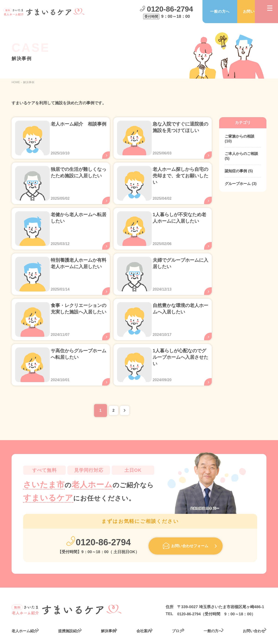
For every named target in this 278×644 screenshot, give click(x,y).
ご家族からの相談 (240, 136)
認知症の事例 (237, 172)
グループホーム (239, 185)
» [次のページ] (126, 394)
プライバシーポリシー (241, 637)
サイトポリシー (194, 637)
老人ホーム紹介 (25, 613)
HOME (16, 82)
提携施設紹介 (69, 613)
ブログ (175, 613)
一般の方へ (203, 12)
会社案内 (142, 613)
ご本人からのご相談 (242, 154)
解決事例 (108, 613)
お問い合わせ (237, 12)
